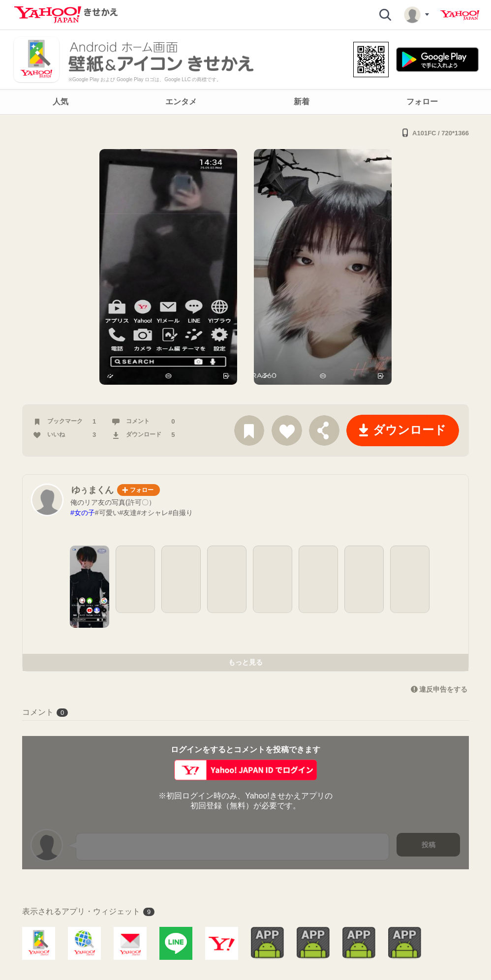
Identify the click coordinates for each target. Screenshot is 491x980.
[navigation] (245, 102)
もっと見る (245, 662)
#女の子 (83, 513)
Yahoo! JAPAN (460, 15)
